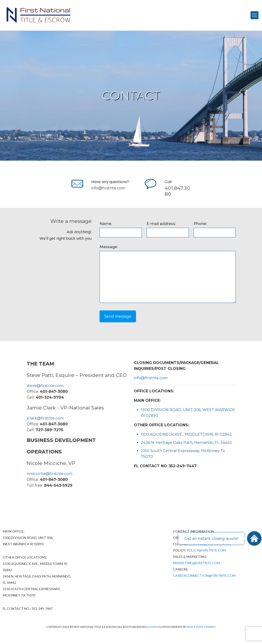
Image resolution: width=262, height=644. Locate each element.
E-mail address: (161, 224)
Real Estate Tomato (201, 627)
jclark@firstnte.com (45, 418)
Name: (106, 224)
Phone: (200, 224)
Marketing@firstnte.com (197, 563)
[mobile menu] (255, 15)
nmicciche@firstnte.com (50, 474)
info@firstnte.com (108, 188)
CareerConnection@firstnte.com (204, 576)
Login (153, 627)
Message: (109, 247)
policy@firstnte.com (206, 550)
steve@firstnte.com (45, 386)
